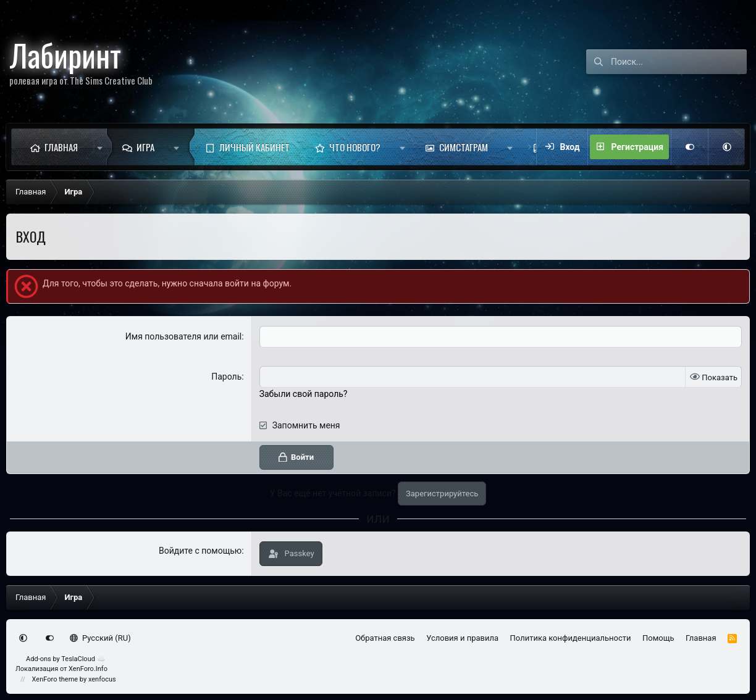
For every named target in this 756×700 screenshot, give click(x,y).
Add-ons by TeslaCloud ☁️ (66, 659)
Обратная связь (385, 638)
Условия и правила (462, 638)
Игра (145, 147)
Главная (61, 147)
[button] (100, 147)
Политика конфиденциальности (571, 638)
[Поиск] (679, 62)
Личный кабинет (254, 147)
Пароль (226, 377)
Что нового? (355, 147)
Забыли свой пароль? (304, 394)
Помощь (658, 638)
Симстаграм (464, 147)
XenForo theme (55, 679)
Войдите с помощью (200, 551)
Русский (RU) (100, 638)
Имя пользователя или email (184, 336)
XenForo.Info (88, 669)
